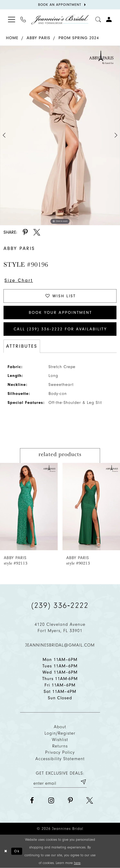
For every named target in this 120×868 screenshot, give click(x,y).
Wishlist (60, 740)
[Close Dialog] (6, 851)
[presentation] (29, 507)
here (77, 863)
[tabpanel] (60, 135)
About (60, 727)
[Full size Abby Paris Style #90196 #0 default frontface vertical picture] (60, 135)
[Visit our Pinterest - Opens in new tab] (70, 801)
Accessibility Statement (60, 759)
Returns (60, 746)
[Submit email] (83, 782)
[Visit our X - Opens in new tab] (90, 801)
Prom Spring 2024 (79, 38)
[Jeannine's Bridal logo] (60, 20)
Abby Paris (38, 38)
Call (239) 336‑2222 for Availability (60, 329)
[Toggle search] (98, 20)
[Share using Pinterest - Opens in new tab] (25, 232)
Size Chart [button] (19, 280)
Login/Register (60, 733)
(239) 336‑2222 (60, 605)
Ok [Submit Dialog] (17, 851)
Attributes (22, 346)
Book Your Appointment (60, 312)
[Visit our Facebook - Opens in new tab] (32, 801)
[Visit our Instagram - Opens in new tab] (51, 801)
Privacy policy (60, 752)
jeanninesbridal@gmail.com (60, 645)
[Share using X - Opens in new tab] (37, 232)
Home (12, 38)
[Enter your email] (60, 782)
